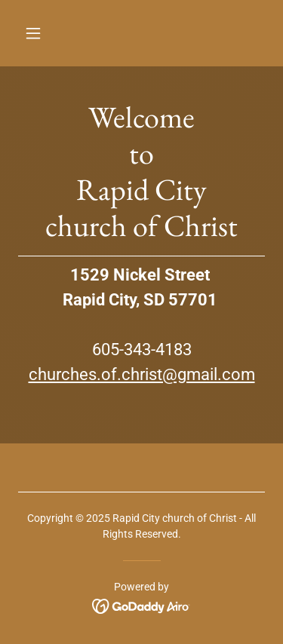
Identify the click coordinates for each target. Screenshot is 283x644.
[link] (141, 605)
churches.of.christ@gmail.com (142, 374)
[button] (46, 33)
